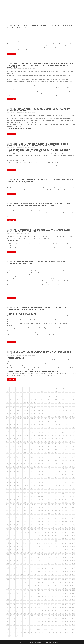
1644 (21, 616)
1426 (28, 585)
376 (63, 438)
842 (14, 505)
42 (14, 394)
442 (14, 449)
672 (49, 480)
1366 (28, 577)
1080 (7, 538)
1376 (63, 577)
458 (70, 449)
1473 (53, 591)
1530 (42, 599)
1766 (28, 633)
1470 (42, 591)
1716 (63, 624)
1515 (60, 596)
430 (42, 447)
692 (49, 483)
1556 (63, 602)
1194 (56, 552)
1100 (7, 541)
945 (25, 519)
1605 (25, 610)
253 (52, 422)
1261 (11, 563)
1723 (18, 627)
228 (35, 419)
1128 (35, 544)
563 (18, 466)
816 (63, 499)
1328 (35, 571)
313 (52, 430)
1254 (56, 560)
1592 (49, 608)
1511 (46, 596)
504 (21, 458)
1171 (46, 549)
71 (46, 397)
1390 (42, 580)
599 (73, 469)
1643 (18, 616)
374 (56, 438)
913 (52, 513)
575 (59, 466)
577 (66, 466)
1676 (63, 619)
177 (66, 411)
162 (14, 411)
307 (32, 430)
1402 (14, 583)
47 (32, 394)
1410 (42, 583)
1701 (11, 624)
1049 (39, 533)
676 (63, 480)
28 (35, 391)
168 (35, 411)
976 (63, 522)
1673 (53, 619)
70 (42, 397)
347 (32, 436)
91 (46, 399)
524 (21, 460)
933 (52, 516)
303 (18, 430)
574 (56, 466)
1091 (46, 538)
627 (32, 474)
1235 (60, 558)
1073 (53, 535)
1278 (70, 563)
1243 (18, 560)
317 (66, 430)
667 (32, 480)
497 (66, 455)
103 (18, 402)
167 (32, 411)
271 (46, 424)
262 (14, 424)
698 (70, 483)
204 (21, 416)
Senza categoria (20, 29)
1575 (60, 605)
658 (70, 477)
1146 (28, 546)
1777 (66, 633)
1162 (14, 549)
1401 (11, 583)
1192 (49, 552)
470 (42, 452)
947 (32, 519)
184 (21, 413)
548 (35, 463)
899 (73, 510)
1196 (63, 552)
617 (66, 472)
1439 (73, 585)
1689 (39, 621)
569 (39, 466)
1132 (49, 544)
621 (11, 474)
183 (18, 413)
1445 (25, 588)
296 (63, 427)
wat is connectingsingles (58, 46)
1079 (73, 535)
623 (18, 474)
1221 (11, 558)
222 (14, 419)
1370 (42, 577)
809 (39, 499)
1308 (35, 569)
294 (56, 427)
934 (56, 516)
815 (59, 499)
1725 (25, 627)
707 (32, 485)
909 (39, 513)
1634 (56, 613)
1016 (63, 527)
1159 (73, 546)
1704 (21, 624)
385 (25, 441)
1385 (25, 580)
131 (46, 405)
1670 (42, 619)
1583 (18, 608)
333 (52, 433)
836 (63, 502)
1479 (73, 591)
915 (59, 513)
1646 (28, 616)
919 (73, 513)
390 (42, 441)
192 (49, 413)
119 (73, 402)
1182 (14, 552)
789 (39, 497)
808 (35, 499)
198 (70, 413)
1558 (70, 602)
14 (56, 388)
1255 (60, 560)
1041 (11, 533)
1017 (66, 527)
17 (66, 388)
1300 (7, 569)
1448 (35, 588)
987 (32, 524)
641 (11, 477)
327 (32, 433)
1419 (73, 583)
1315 (60, 569)
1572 (49, 605)
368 (35, 438)
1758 (70, 630)
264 (21, 424)
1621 (11, 613)
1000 (7, 527)
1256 (63, 560)
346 (28, 436)
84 (21, 399)
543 (18, 463)
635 (59, 474)
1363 (18, 577)
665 (25, 480)
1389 (39, 580)
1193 (53, 552)
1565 (25, 605)
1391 (46, 580)
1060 (7, 535)
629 (39, 474)
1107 (32, 541)
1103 (18, 541)
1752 (49, 630)
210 (42, 416)
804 (21, 499)
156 (63, 408)
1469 (39, 591)
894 (56, 510)
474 (56, 452)
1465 (25, 591)
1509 (39, 596)
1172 (49, 549)
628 (35, 474)
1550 (42, 602)
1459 (73, 588)
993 (52, 524)
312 (49, 430)
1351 (46, 574)
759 (73, 491)
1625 (25, 613)
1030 (42, 530)
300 (7, 430)
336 (63, 433)
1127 (32, 544)
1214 (56, 555)
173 (52, 411)
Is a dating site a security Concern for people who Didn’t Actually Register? (40, 26)
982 (14, 524)
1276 (63, 563)
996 (63, 524)
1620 (7, 613)
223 (18, 419)
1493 (53, 594)
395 (59, 441)
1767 (32, 633)
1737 (66, 627)
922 (14, 516)
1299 (73, 566)
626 (28, 474)
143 (18, 408)
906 (28, 513)
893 (52, 510)
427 (32, 447)
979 (73, 522)
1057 (66, 533)
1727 (32, 627)
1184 (21, 552)
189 (39, 413)
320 (7, 433)
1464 (21, 591)
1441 (11, 588)
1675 (60, 619)
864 (21, 508)
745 (25, 491)
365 (25, 438)
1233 (53, 558)
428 (35, 447)
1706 (28, 624)
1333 (53, 571)
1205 (25, 555)
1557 (66, 602)
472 (49, 452)
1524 (21, 599)
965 (25, 522)
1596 (63, 608)
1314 (56, 569)
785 (25, 497)
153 (52, 408)
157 (66, 408)
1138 (70, 544)
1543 (18, 602)
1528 (35, 599)
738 (70, 488)
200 (7, 416)
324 (21, 433)
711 (46, 485)
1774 (56, 633)
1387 (32, 580)
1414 (56, 583)
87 (32, 399)
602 (14, 472)
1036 (63, 530)
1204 (21, 555)
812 (49, 499)
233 (52, 419)
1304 (21, 569)
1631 (46, 613)
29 (39, 391)
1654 (56, 616)
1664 (21, 619)
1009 (39, 527)
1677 (66, 619)
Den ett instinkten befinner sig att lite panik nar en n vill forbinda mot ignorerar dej (42, 180)
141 (11, 408)
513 (52, 458)
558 (70, 463)
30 (42, 391)
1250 (42, 560)
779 (73, 494)
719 (73, 485)
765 (25, 494)
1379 (73, 577)
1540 (7, 602)
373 (52, 438)
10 (42, 388)
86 (28, 399)
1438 (70, 585)
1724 (21, 627)
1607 (32, 610)
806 (28, 499)
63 (18, 397)
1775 (60, 633)
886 (28, 510)
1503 (18, 596)
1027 (32, 530)
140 (7, 408)
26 (28, 391)
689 (39, 483)
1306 (28, 569)
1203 (18, 555)
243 (18, 422)
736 (63, 488)
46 (28, 394)
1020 (7, 530)
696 (63, 483)
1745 (25, 630)
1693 (53, 621)
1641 (11, 616)
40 (7, 394)
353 (52, 436)
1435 (60, 585)
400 (7, 444)
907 (32, 513)
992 (49, 524)
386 (28, 441)
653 (52, 477)
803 (18, 499)
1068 (35, 535)
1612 (49, 610)
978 (70, 522)
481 (11, 455)
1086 (28, 538)
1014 (56, 527)
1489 (39, 594)
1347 (32, 574)
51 (46, 394)
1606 (28, 610)
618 (70, 472)
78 (70, 397)
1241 (11, 560)
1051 (46, 533)
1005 (25, 527)
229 (39, 419)
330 (42, 433)
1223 (18, 558)
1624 (21, 613)
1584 (21, 608)
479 (73, 452)
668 (35, 480)
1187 (32, 552)
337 (66, 433)
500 (7, 458)
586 (28, 469)
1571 (46, 605)
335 (59, 433)
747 (32, 491)
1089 (39, 538)
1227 (32, 558)
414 (56, 444)
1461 (11, 591)
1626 (28, 613)
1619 (73, 610)
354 (56, 436)
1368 (35, 577)
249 (39, 422)
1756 (63, 630)
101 (11, 402)
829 (39, 502)
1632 (49, 613)
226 (28, 419)
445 (25, 449)
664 (21, 480)
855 (59, 505)
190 (42, 413)
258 (70, 422)
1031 (46, 530)
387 (32, 441)
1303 (18, 569)
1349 (39, 574)
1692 (49, 621)
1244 (21, 560)
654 (56, 477)
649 (39, 477)
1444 (21, 588)
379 (73, 438)
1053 (53, 533)
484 (21, 455)
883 (18, 510)
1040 (7, 533)
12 (49, 388)
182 (14, 413)
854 (56, 505)
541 (11, 463)
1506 (28, 596)
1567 (32, 605)
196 (63, 413)
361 (11, 438)
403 (18, 444)
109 (39, 402)
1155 (60, 546)
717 (66, 485)
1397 (66, 580)
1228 (35, 558)
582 (14, 469)
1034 (56, 530)
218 (70, 416)
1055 (60, 533)
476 (63, 452)
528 (35, 460)
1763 (18, 633)
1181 (11, 552)
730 (42, 488)
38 (70, 391)
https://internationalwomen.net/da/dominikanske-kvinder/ (20, 87)
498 (70, 455)
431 (46, 447)
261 (11, 424)
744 (21, 491)
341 (11, 436)
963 (18, 522)
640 (7, 477)
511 (46, 458)
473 (52, 452)
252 (49, 422)
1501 (11, 596)
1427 (32, 585)
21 (11, 391)
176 (63, 411)
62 (14, 397)
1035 (60, 530)
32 (49, 391)
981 (11, 524)
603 (18, 472)
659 (73, 477)
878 (70, 508)
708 (35, 485)
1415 (60, 583)
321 (11, 433)
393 (52, 441)
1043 (18, 533)
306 (28, 430)
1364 (21, 577)
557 (66, 463)
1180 (7, 552)
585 (25, 469)
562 (14, 466)
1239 (73, 558)
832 (49, 502)
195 (59, 413)
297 (66, 427)
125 (25, 405)
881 (11, 510)
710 (42, 485)
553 (52, 463)
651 (46, 477)
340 (7, 436)
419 (73, 444)
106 (28, 402)
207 (32, 416)
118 (70, 402)
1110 (42, 541)
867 (32, 508)
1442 (14, 588)
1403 (18, 583)
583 (18, 469)
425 (25, 447)
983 (18, 524)
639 (73, 474)
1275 (60, 563)
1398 (70, 580)
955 (59, 519)
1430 (42, 585)
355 (59, 436)
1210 (42, 555)
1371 (46, 577)
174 (56, 411)
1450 (42, 588)
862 (14, 508)
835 (59, 502)
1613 (53, 610)
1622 (14, 613)
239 (73, 419)
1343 (18, 574)
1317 (66, 569)
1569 (39, 605)
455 (59, 449)
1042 (14, 533)
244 (21, 422)
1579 (73, 605)
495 (59, 455)
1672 (49, 619)
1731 (46, 627)
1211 (46, 555)
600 (7, 472)
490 (42, 455)
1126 (28, 544)
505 (25, 458)
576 (63, 466)
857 (66, 505)
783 (18, 497)
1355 (60, 574)
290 (42, 427)
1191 (46, 552)
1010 (42, 527)
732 (49, 488)
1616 (63, 610)
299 (73, 427)
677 (66, 480)
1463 (18, 591)
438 (70, 447)
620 (7, 474)
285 (25, 427)
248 (35, 422)
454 (56, 449)
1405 (25, 583)
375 (59, 438)
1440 (7, 588)
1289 (39, 566)
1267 (32, 563)
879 (73, 508)
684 (21, 483)
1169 (39, 549)
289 (39, 427)
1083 (18, 538)
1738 (70, 627)
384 (21, 441)
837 (66, 502)
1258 (70, 560)
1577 (66, 605)
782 (14, 497)
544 (21, 463)
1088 (35, 538)
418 (70, 444)
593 (52, 469)
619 (73, 472)
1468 (35, 591)
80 (7, 399)
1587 (32, 608)
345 (25, 436)
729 (39, 488)
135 (59, 405)
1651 (46, 616)
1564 (21, 605)
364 (21, 438)
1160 (7, 549)
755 (59, 491)
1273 (53, 563)
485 (25, 455)
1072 (49, 535)
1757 (66, 630)
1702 (14, 624)
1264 (21, 563)
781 (11, 497)
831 (46, 502)
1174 (56, 549)
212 (49, 416)
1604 (21, 610)
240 (7, 422)
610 (42, 472)
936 (63, 516)
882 (14, 510)
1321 (11, 571)
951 (46, 519)
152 (49, 408)
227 (32, 419)
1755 (60, 630)
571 (46, 466)
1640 (7, 616)
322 (14, 433)
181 (11, 413)
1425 (25, 585)
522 (14, 460)
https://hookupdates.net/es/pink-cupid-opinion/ (25, 360)
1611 (46, 610)
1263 (18, 563)
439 (73, 447)
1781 (11, 635)
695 (59, 483)
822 (14, 502)
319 (73, 430)
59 (73, 394)
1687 (32, 621)
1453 (53, 588)
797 (66, 497)
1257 (66, 560)
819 (73, 499)
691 (46, 483)
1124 (21, 544)
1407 (32, 583)
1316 (63, 569)
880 (7, 510)
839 (73, 502)
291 (46, 427)
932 (49, 516)
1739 (73, 627)
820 (7, 502)
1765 (25, 633)
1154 (56, 546)
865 (25, 508)
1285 (25, 566)
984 (21, 524)
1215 (60, 555)
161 (11, 411)
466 (28, 452)
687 (32, 483)
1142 (14, 546)
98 (70, 399)
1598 (70, 608)
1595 (60, 608)
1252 (49, 560)
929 (39, 516)
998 (70, 524)
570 (42, 466)
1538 (70, 599)
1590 (42, 608)
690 (42, 483)
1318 (70, 569)
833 (52, 502)
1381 (11, 580)
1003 (18, 527)
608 (35, 472)
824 (21, 502)
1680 (7, 621)
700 (7, 485)
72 (49, 397)
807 (32, 499)
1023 (18, 530)
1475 (60, 591)
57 (66, 394)
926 (28, 516)
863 (18, 508)
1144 (21, 546)
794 (56, 497)
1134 (56, 544)
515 (59, 458)
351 (46, 436)
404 (21, 444)
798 (70, 497)
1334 (56, 571)
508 (35, 458)
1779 (73, 633)
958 (70, 519)
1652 (49, 616)
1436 (63, 585)
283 (18, 427)
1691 (46, 621)
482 (14, 455)
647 (32, 477)
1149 (39, 546)
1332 (49, 571)
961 (11, 522)
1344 (21, 574)
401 (11, 444)
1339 (73, 571)
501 (11, 458)
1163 (18, 549)
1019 (73, 527)
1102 (14, 541)
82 (14, 399)
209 (39, 416)
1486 (28, 594)
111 (46, 402)
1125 (25, 544)
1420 (7, 585)
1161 (11, 549)
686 (28, 483)
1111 (46, 541)
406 (28, 444)
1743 (18, 630)
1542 (14, 602)
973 (52, 522)
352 (49, 436)
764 (21, 494)
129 (39, 405)
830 (42, 502)
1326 (28, 571)
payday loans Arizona (16, 115)
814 (56, 499)
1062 (14, 535)
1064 (21, 535)
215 (59, 416)
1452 (49, 588)
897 (66, 510)
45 (25, 394)
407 (32, 444)
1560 (7, 605)
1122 (14, 544)
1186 (28, 552)
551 (46, 463)
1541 (11, 602)
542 (14, 463)
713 (52, 485)
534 (56, 460)
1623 (18, 613)
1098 (70, 538)
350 (42, 436)
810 (42, 499)
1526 (28, 599)
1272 (49, 563)
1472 (49, 591)
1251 (46, 560)
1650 (42, 616)
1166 (28, 549)
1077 (66, 535)
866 (28, 508)
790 (42, 497)
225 (25, 419)
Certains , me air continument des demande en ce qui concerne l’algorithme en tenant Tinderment (38, 145)
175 (59, 411)
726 (28, 488)
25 (25, 391)
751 (46, 491)
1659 (73, 616)
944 (21, 519)
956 (63, 519)
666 (28, 480)
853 (52, 505)
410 (42, 444)
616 (63, 472)
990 (42, 524)
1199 (73, 552)
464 (21, 452)
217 (66, 416)
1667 (32, 619)
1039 (73, 530)
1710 (42, 624)
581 (11, 469)
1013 (53, 527)
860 (7, 508)
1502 (14, 596)
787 (32, 497)
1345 (25, 574)
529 (39, 460)
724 (21, 488)
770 (42, 494)
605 (25, 472)
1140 (7, 546)
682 (14, 483)
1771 (46, 633)
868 (35, 508)
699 (73, 483)
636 (63, 474)
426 (28, 447)
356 (63, 436)
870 (42, 508)
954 (56, 519)
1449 (39, 588)
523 (18, 460)
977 (66, 522)
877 (66, 508)
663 (18, 480)
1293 (53, 566)
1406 (28, 583)
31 (46, 391)
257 (66, 422)
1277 (66, 563)
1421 (11, 585)
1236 (63, 558)
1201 (11, 555)
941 (11, 519)
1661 (11, 619)
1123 (18, 544)
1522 (14, 599)
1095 (60, 538)
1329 (39, 571)
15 (59, 388)
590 (42, 469)
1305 (25, 569)
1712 (49, 624)
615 (59, 472)
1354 (56, 574)
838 (70, 502)
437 (66, 447)
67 (32, 397)
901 (11, 513)
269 (39, 424)
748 (35, 491)
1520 (7, 599)
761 (11, 494)
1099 (73, 538)
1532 (49, 599)
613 (52, 472)
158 (70, 408)
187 (32, 413)
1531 (46, 599)
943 (18, 519)
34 (56, 391)
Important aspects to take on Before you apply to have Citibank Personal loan (39, 110)
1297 (66, 566)
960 (7, 522)
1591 (46, 608)
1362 (14, 577)
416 (63, 444)
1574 (56, 605)
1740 (7, 630)
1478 (70, 591)
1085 (25, 538)
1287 (32, 566)
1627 (32, 613)
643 (18, 477)
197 (66, 413)
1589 (39, 608)
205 (25, 416)
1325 (25, 571)
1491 (46, 594)
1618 (70, 610)
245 (25, 422)
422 (14, 447)
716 (63, 485)
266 (28, 424)
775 (59, 494)
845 (25, 505)
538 (70, 460)
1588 (35, 608)
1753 (53, 630)
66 (28, 397)
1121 (11, 544)
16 (63, 388)
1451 (46, 588)
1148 (35, 546)
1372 (49, 577)
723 (18, 488)
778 (70, 494)
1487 (32, 594)
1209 (39, 555)
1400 (7, 583)
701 (11, 485)
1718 (70, 624)
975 (59, 522)
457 (66, 449)
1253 (53, 560)
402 (14, 444)
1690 (42, 621)
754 (56, 491)
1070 (42, 535)
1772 (49, 633)
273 (52, 424)
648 (35, 477)
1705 (25, 624)
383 (18, 441)
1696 (63, 621)
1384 (21, 580)
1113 (53, 541)
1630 (42, 613)
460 (7, 452)
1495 (60, 594)
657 (66, 477)
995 (59, 524)
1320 (7, 571)
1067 (32, 535)
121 (11, 405)
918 (70, 513)
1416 (63, 583)
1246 (28, 560)
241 (11, 422)
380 (7, 441)
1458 (70, 588)
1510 (42, 596)
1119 (73, 541)
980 (7, 524)
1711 (46, 624)
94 (56, 399)
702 (14, 485)
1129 (39, 544)
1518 (70, 596)
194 (56, 413)
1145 (25, 546)
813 (52, 499)
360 (7, 438)
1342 (14, 574)
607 (32, 472)
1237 (66, 558)
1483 (18, 594)
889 (39, 510)
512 (49, 458)
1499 (73, 594)
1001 (11, 527)
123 (18, 405)
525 (25, 460)
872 (49, 508)
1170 (42, 549)
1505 (25, 596)
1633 (53, 613)
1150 (42, 546)
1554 (56, 602)
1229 (39, 558)
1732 (49, 627)
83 (18, 399)
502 (14, 458)
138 (70, 405)
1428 (35, 585)
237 (66, 419)
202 (14, 416)
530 (42, 460)
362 (14, 438)
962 (14, 522)
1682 (14, 621)
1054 (56, 533)
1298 (70, 566)
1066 (28, 535)
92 (49, 399)
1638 (70, 613)
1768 (35, 633)
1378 (70, 577)
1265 (25, 563)
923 (18, 516)
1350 (42, 574)
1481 (11, 594)
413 (52, 444)
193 (52, 413)
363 (18, 438)
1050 (42, 533)
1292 (49, 566)
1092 (49, 538)
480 (7, 455)
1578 (70, 605)
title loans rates (33, 268)
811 (46, 499)
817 (66, 499)
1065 (25, 535)
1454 (56, 588)
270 (42, 424)
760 (7, 494)
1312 (49, 569)
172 (49, 411)
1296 (63, 566)
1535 (60, 599)
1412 (49, 583)
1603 (18, 610)
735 (59, 488)
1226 (28, 558)
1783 (18, 635)
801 (11, 499)
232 (49, 419)
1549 (39, 602)
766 (28, 494)
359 (73, 436)
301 (11, 430)
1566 (28, 605)
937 (66, 516)
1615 (60, 610)
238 (70, 419)
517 (66, 458)
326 (28, 433)
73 (52, 397)
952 (49, 519)
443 (18, 449)
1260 (7, 563)
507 (32, 458)
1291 (46, 566)
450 (42, 449)
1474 (56, 591)
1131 (46, 544)
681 (11, 483)
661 (11, 480)
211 (46, 416)
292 (49, 427)
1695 (60, 621)
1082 (14, 538)
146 (28, 408)
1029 (39, 530)
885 (25, 510)
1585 (25, 608)
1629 (39, 613)
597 (66, 469)
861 (11, 508)
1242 (14, 560)
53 (52, 394)
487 (32, 455)
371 (46, 438)
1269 (39, 563)
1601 (11, 610)
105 (25, 402)
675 (59, 480)
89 (39, 399)
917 (66, 513)
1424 (21, 585)
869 (39, 508)
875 (59, 508)
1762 (14, 633)
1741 (11, 630)
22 (14, 391)
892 (49, 510)
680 (7, 483)
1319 (73, 569)
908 (35, 513)
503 (18, 458)
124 (21, 405)
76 (63, 397)
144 (21, 408)
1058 (70, 533)
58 (70, 394)
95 (59, 399)
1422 (14, 585)
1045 (25, 533)
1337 (66, 571)
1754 (56, 630)
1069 (39, 535)
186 (28, 413)
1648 (35, 616)
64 (21, 397)
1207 (32, 555)
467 (32, 452)
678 (70, 480)
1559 (73, 602)
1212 (49, 555)
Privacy (62, 642)
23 (18, 391)
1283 (18, 566)
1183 (18, 552)
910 (42, 513)
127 (32, 405)
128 (35, 405)
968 (35, 522)
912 (49, 513)
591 (46, 469)
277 (66, 424)
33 (52, 391)
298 (70, 427)
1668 (35, 619)
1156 (63, 546)
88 (35, 399)
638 (70, 474)
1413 (53, 583)
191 (46, 413)
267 (32, 424)
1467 (32, 591)
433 (52, 447)
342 (14, 436)
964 (21, 522)
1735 (60, 627)
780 (7, 497)
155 (59, 408)
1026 (28, 530)
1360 (7, 577)
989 (39, 524)
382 (14, 441)
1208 (35, 555)
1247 (32, 560)
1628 (35, 613)
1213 (53, 555)
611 (46, 472)
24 (21, 391)
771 (46, 494)
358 (70, 436)
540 (7, 463)
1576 (63, 605)
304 (21, 430)
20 (7, 391)
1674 (56, 619)
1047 (32, 533)
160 (7, 411)
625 (25, 474)
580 (7, 469)
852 (49, 505)
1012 (49, 527)
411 (46, 444)
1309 (39, 569)
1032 (49, 530)
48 (35, 394)
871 (46, 508)
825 (25, 502)
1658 (70, 616)
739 (73, 488)
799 (73, 497)
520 (7, 460)
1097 (66, 538)
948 (35, 519)
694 (56, 483)
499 (73, 455)
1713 (53, 624)
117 (66, 402)
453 (52, 449)
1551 (46, 602)
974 (56, 522)
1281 (11, 566)
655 (59, 477)
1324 (21, 571)
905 (25, 513)
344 (21, 436)
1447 (32, 588)
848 (35, 505)
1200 (7, 555)
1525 (25, 599)
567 (32, 466)
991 (46, 524)
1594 (56, 608)
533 (52, 460)
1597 (66, 608)
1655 (60, 616)
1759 (73, 630)
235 (59, 419)
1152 (49, 546)
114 (56, 402)
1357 (66, 574)
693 (52, 483)
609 (39, 472)
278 (70, 424)
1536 (63, 599)
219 (73, 416)
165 (25, 411)
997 (66, 524)
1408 (35, 583)
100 (7, 402)
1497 (66, 594)
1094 (56, 538)
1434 (56, 585)
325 (25, 433)
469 (39, 452)
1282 (14, 566)
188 (35, 413)
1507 (32, 596)
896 (63, 510)
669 (39, 480)
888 (35, 510)
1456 (63, 588)
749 (39, 491)
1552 (49, 602)
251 (46, 422)
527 (32, 460)
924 (21, 516)
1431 (46, 585)
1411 (46, 583)
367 (32, 438)
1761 (11, 633)
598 (70, 469)
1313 (53, 569)
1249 (39, 560)
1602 (14, 610)
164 (21, 411)
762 (14, 494)
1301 (11, 569)
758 (70, 491)
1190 (42, 552)
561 (11, 466)
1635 (60, 613)
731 (46, 488)
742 (14, 491)
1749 (39, 630)
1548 (35, 602)
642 (14, 477)
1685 (25, 621)
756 (63, 491)
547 (32, 463)
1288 (35, 566)
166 (28, 411)
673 (52, 480)
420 (7, 447)
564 (21, 466)
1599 (73, 608)
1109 (39, 541)
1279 (73, 563)
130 (42, 405)
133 (52, 405)
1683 (18, 621)
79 (73, 397)
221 (11, 419)
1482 (14, 594)
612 (49, 472)
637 (66, 474)
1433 (53, 585)
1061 (11, 535)
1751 (46, 630)
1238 (70, 558)
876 (63, 508)
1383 (18, 580)
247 (32, 422)
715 (59, 485)
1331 (46, 571)
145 (25, 408)
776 (63, 494)
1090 (42, 538)
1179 (73, 549)
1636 (63, 613)
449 (39, 449)
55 (59, 394)
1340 (7, 574)
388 (35, 441)
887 (32, 510)
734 (56, 488)
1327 (32, 571)
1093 (53, 538)
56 (63, 394)
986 (28, 524)
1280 (7, 566)
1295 (60, 566)
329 (39, 433)
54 (56, 394)
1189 (39, 552)
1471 (46, 591)
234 (56, 419)
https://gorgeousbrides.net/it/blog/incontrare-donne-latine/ (20, 338)
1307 (32, 569)
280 (7, 427)
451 (46, 449)
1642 (14, 616)
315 (59, 430)
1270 (42, 563)
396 (63, 441)
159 (73, 408)
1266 (28, 563)
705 (25, 485)
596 (63, 469)
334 (56, 433)
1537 (66, 599)
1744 (21, 630)
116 (63, 402)
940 (7, 519)
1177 (66, 549)
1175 (60, 549)
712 (49, 485)
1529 (39, 599)
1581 (11, 608)
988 (35, 524)
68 (35, 397)
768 (35, 494)
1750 (42, 630)
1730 (42, 627)
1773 (53, 633)
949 (39, 519)
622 (14, 474)
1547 (32, 602)
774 (56, 494)
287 (32, 427)
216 (63, 416)
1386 (28, 580)
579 (73, 466)
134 (56, 405)
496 (63, 455)
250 (42, 422)
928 (35, 516)
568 (35, 466)
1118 (70, 541)
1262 (14, 563)
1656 (63, 616)
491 (46, 455)
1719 (73, 624)
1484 (21, 594)
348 (35, 436)
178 (70, 411)
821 (11, 502)
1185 (25, 552)
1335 (60, 571)
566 (28, 466)
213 (52, 416)
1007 (32, 527)
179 (73, 411)
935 (59, 516)
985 (25, 524)
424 (21, 447)
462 (14, 452)
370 (42, 438)
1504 (21, 596)
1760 (7, 633)
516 (63, 458)
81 (11, 399)
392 (49, 441)
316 (63, 430)
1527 (32, 599)
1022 (14, 530)
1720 (7, 627)
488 (35, 455)
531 (46, 460)
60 (7, 397)
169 (39, 411)
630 (42, 474)
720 (7, 488)
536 (63, 460)
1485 (25, 594)
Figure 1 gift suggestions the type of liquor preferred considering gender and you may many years (39, 205)
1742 (14, 630)
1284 (21, 566)
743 (18, 491)
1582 (14, 608)
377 (66, 438)
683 (18, 483)
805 (25, 499)
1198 (70, 552)
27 (32, 391)
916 (63, 513)
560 (7, 466)
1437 (66, 585)
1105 (25, 541)
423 (18, 447)
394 (56, 441)
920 (7, 516)
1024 (21, 530)
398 (70, 441)
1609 (39, 610)
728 (35, 488)
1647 (32, 616)
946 (28, 519)
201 (11, 416)
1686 (28, 621)
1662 (14, 619)
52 (49, 394)
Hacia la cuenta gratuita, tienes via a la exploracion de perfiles (40, 353)
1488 (35, 594)
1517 (66, 596)
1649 (39, 616)
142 (14, 408)
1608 (35, 610)
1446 (28, 588)
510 (42, 458)
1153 (53, 546)
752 (49, 491)
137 (66, 405)
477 (66, 452)
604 (21, 472)
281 (11, 427)
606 (28, 472)
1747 (32, 630)
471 (46, 452)
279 (73, 424)
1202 (14, 555)
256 (63, 422)
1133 (53, 544)
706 (28, 485)
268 (35, 424)
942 (14, 519)
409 (39, 444)
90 (42, 399)
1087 (32, 538)
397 (66, 441)
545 (25, 463)
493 (52, 455)
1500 (7, 596)
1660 (7, 619)
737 (66, 488)
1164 (21, 549)
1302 (14, 569)
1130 (42, 544)
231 (46, 419)
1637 (66, 613)
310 (42, 430)
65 (25, 397)
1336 (63, 571)
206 (28, 416)
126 (28, 405)
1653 (53, 616)
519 (73, 458)
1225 (25, 558)
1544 (21, 602)
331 (46, 433)
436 (63, 447)
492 (49, 455)
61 (11, 397)
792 (49, 497)
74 (56, 397)
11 (46, 388)
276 (63, 424)
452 (49, 449)
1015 (60, 527)
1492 (49, 594)
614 (56, 472)
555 (59, 463)
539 (73, 460)
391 (46, 441)
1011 (46, 527)
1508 (35, 596)
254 (56, 422)
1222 (14, 558)
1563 (18, 605)
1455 (60, 588)
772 (49, 494)
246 (28, 422)
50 (42, 394)
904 (21, 513)
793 (52, 497)
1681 (11, 621)
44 (21, 394)
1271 (46, 563)
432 (49, 447)
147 (32, 408)
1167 (32, 549)
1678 (70, 619)
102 (14, 402)
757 (66, 491)
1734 (56, 627)
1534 (56, 599)
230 (42, 419)
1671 (46, 619)
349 (39, 436)
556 (63, 463)
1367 (32, 577)
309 (39, 430)
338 (70, 433)
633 (52, 474)
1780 (7, 635)
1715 (60, 624)
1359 (73, 574)
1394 (56, 580)
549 (39, 463)
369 (39, 438)
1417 (66, 583)
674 (56, 480)
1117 (66, 541)
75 (59, 397)
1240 (7, 560)
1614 (56, 610)
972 (49, 522)
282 (14, 427)
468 (35, 452)
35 (59, 391)
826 (28, 502)
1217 (66, 555)
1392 (49, 580)
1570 (42, 605)
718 (70, 485)
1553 (53, 602)
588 (35, 469)
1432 (49, 585)
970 (42, 522)
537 (66, 460)
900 (7, 513)
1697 (66, 621)
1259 (73, 560)
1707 (32, 624)
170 (42, 411)
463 (18, 452)
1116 (63, 541)
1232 (49, 558)
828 (35, 502)
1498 (70, 594)
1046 (28, 533)
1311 (46, 569)
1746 (28, 630)
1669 (39, 619)
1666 (28, 619)
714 (56, 485)
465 (25, 452)
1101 (11, 541)
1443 (18, 588)
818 (70, 499)
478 (70, 452)
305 (25, 430)
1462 (14, 591)
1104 (21, 541)
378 (70, 438)
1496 (63, 594)
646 (28, 477)
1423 (18, 585)
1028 (35, 530)
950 (42, 519)
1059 (73, 533)
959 (73, 519)
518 (70, 458)
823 (18, 502)
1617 (66, 610)
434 (56, 447)
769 (39, 494)
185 (25, 413)
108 (35, 402)
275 (59, 424)
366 (28, 438)
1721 (11, 627)
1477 (66, 591)
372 (49, 438)
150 (42, 408)
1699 (73, 621)
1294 (56, 566)
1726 (28, 627)
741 (11, 491)
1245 (25, 560)
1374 (56, 577)
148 (35, 408)
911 (46, 513)
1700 (7, 624)
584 (21, 469)
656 (63, 477)
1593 (53, 608)
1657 (66, 616)
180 (7, 413)
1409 (39, 583)
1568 (35, 605)
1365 (25, 577)
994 (56, 524)
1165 (25, 549)
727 (32, 488)
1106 (28, 541)
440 (7, 449)
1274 (56, 563)
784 (21, 497)
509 (39, 458)
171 (46, 411)
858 (70, 505)
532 (49, 460)
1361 (11, 577)
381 (11, 441)
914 (56, 513)
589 (39, 469)
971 (46, 522)
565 (25, 466)
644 (21, 477)
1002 (14, 527)
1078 (70, 535)
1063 (18, 535)
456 (63, 449)
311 (46, 430)
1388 (35, 580)
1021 (11, 530)
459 (73, 449)
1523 (18, 599)
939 (73, 516)
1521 (11, 599)
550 (42, 463)
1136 (63, 544)
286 (28, 427)
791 (46, 497)
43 (18, 394)
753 (52, 491)
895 (59, 510)
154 (56, 408)
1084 (21, 538)
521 (11, 460)
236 (63, 419)
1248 (35, 560)
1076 (63, 535)
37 (66, 391)
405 (25, 444)
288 (35, 427)
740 (7, 491)
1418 (70, 583)
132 (49, 405)
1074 (56, 535)
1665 (25, 619)
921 (11, 516)
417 (66, 444)
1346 (28, 574)
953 (52, 519)
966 (28, 522)
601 (11, 472)
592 (49, 469)
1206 (28, 555)
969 (39, 522)
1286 (28, 566)
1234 (56, 558)
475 (59, 452)
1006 (28, 527)
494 (56, 455)
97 (66, 399)
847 (32, 505)
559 (73, 463)
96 (63, 399)
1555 (60, 602)
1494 (56, 594)
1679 (73, 619)
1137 (66, 544)
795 (59, 497)
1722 (14, 627)
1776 (63, 633)
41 (11, 394)
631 (46, 474)
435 (59, 447)
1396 (63, 580)
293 (52, 427)
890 (42, 510)
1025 (25, 530)
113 (52, 402)
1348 (35, 574)
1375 (60, 577)
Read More (12, 54)
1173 (53, 549)
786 (28, 497)
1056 (63, 533)
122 (14, 405)
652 (49, 477)
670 (42, 480)
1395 (60, 580)
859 (73, 505)
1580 (7, 608)
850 (42, 505)
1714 (56, 624)
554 (56, 463)
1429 (39, 585)
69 (39, 397)
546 (28, 463)
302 (14, 430)
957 (66, 519)
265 (25, 424)
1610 (42, 610)
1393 (53, 580)
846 (28, 505)
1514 (56, 596)
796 (63, 497)
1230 (42, 558)
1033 (53, 530)
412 (49, 444)
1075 (60, 535)
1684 (21, 621)
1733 (53, 627)
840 (7, 505)
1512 (49, 596)
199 (73, 413)
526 (28, 460)
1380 (7, 580)
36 (63, 391)
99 (73, 399)
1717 (66, 624)
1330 (42, 571)
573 (52, 466)
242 (14, 422)
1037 (66, 530)
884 (21, 510)
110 (42, 402)
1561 (11, 605)
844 (21, 505)
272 (49, 424)
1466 (28, 591)
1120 (7, 544)
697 (66, 483)
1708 (35, 624)
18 (70, 388)
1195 (60, 552)
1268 (35, 563)
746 (28, 491)
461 (11, 452)
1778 (70, 633)
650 (42, 477)
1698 (70, 621)
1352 (49, 574)
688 (35, 483)
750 (42, 491)
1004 (21, 527)
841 (11, 505)
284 (21, 427)
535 (59, 460)
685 (25, 483)
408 (35, 444)
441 (11, 449)
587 (32, 469)
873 (52, 508)
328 (35, 433)
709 (39, 485)
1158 (70, 546)
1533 (53, 599)
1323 (18, 571)
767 (32, 494)
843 (18, 505)
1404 (21, 583)
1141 (11, 546)
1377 (66, 577)
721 (11, 488)
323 (18, 433)
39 (73, 391)
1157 (66, 546)
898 (70, 510)
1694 (56, 621)
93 (52, 399)
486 (28, 455)
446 (28, 449)
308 (35, 430)
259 (73, 422)
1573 (53, 605)
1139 (73, 544)
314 (56, 430)
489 (39, 455)
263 (18, 424)
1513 (53, 596)
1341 (11, 574)
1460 (7, 591)
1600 (7, 610)
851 (46, 505)
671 (46, 480)
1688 (35, 621)
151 (46, 408)
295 (59, 427)
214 (56, 416)
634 (56, 474)
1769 (39, 633)
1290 (42, 566)
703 (18, 485)
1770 (42, 633)
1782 (14, 635)
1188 (35, 552)
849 (39, 505)
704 (21, 485)
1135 (60, 544)
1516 (63, 596)
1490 (42, 594)
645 (25, 477)
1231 (46, 558)
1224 (21, 558)
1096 (63, 538)
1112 (49, 541)
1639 (73, 613)
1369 (39, 577)
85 (25, 399)
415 (59, 444)
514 (56, 458)
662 (14, 480)
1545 (25, 602)
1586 (28, 608)
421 (11, 447)
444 (21, 449)
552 (49, 463)
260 (7, 424)
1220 (7, 558)
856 (63, 505)
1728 (35, 627)
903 (18, 513)
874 (56, 508)
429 (39, 447)
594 (56, 469)
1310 (42, 569)
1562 (14, 605)
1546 (28, 602)
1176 (63, 549)
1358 (70, 574)
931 (46, 516)
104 (21, 402)
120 (7, 405)
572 (49, 466)
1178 (70, 549)
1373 (53, 577)
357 (66, 436)
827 (32, 502)
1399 (73, 580)
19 (73, 388)
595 (59, 469)
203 (18, 416)
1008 (35, 527)
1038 (70, 530)
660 (7, 480)
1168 (35, 549)
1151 (46, 546)
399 (73, 441)
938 (70, 516)
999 (73, 524)
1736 (63, 627)
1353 (53, 574)
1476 (63, 591)
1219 (73, 555)
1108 (35, 541)
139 (73, 405)
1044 (21, 533)
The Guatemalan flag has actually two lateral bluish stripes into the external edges (39, 231)
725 (25, 488)
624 (21, 474)
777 (66, 494)
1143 (18, 546)
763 (18, 494)
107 (32, 402)
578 (70, 466)
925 (25, 516)
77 (66, 397)
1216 (63, 555)
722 (14, 488)
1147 (32, 546)
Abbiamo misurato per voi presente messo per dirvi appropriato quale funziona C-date (37, 309)
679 (73, 480)
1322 (14, 571)
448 (35, 449)
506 (28, 458)
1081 (11, 538)
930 (42, 516)
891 (46, 510)
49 (39, 394)
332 (49, 433)
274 (56, 424)
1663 (18, 619)
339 (73, 433)
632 (49, 474)
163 (18, 411)
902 (14, 513)
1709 (39, 624)
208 (35, 416)
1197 (66, 552)
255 (59, 422)
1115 (60, 541)
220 (7, 419)
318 (70, 430)
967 (32, 522)
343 (18, 436)
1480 (7, 594)
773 (52, 494)
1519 (73, 596)
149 (39, 408)
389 (39, 441)
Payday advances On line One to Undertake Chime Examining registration (36, 263)
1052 (49, 533)
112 (49, 402)
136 (63, 405)
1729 (39, 627)
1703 (18, 624)
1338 (70, 571)
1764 (21, 633)
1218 (70, 555)
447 (32, 449)
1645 (25, 616)
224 (21, 419)
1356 (63, 574)
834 (56, 502)
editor (26, 29)
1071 (46, 535)
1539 (73, 599)
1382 (14, 580)
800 (7, 499)
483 (18, 455)
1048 (35, 533)
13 (52, 388)
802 (14, 499)
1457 (66, 588)
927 (32, 516)
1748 (35, 630)
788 (35, 497)
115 (59, 402)
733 (52, 488)
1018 (70, 527)
